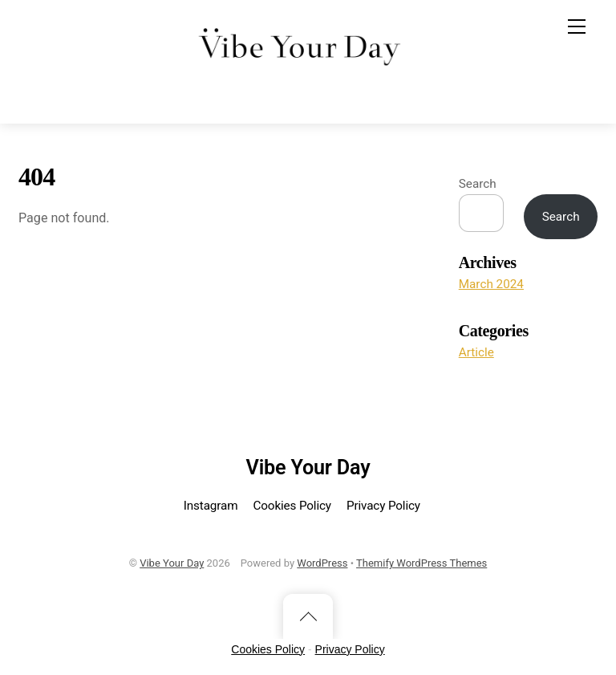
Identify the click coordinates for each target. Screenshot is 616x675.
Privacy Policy (383, 506)
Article (476, 352)
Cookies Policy (292, 506)
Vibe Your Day (172, 563)
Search (478, 184)
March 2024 (491, 284)
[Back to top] (308, 616)
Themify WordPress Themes (421, 563)
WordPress (322, 563)
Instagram (211, 506)
